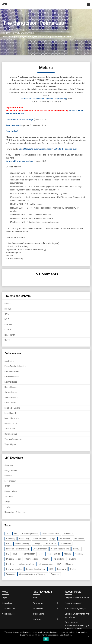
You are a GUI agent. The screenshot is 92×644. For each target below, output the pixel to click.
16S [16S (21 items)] (8, 534)
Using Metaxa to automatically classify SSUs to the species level (48, 149)
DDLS (7, 319)
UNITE (7, 340)
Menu (5, 4)
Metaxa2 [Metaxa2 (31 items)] (79, 554)
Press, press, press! (73, 603)
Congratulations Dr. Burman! (77, 598)
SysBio (7, 502)
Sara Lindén (10, 429)
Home (36, 598)
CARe (7, 314)
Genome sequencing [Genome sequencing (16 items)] (60, 549)
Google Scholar (11, 471)
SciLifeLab (9, 497)
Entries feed (7, 603)
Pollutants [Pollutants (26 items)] (72, 559)
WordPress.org (8, 614)
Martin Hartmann (12, 418)
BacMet (8, 304)
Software (37, 619)
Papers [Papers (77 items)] (46, 559)
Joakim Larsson (11, 397)
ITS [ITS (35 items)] (8, 554)
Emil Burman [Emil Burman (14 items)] (50, 544)
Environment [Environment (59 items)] (65, 544)
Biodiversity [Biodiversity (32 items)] (24, 539)
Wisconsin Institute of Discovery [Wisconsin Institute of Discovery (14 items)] (33, 574)
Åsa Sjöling (9, 361)
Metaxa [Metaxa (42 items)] (67, 554)
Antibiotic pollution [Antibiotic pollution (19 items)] (30, 534)
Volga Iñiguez (10, 444)
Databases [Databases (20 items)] (79, 539)
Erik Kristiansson (12, 377)
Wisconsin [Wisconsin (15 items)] (11, 574)
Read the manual (13, 125)
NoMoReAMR (10, 335)
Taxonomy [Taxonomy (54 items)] (61, 569)
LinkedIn (8, 476)
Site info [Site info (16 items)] (69, 564)
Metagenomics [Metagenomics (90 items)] (53, 554)
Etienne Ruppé (11, 382)
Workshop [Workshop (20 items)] (55, 574)
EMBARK (8, 324)
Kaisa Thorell (10, 403)
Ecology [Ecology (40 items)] (37, 544)
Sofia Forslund (11, 434)
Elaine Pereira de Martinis (15, 366)
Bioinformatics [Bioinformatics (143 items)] (40, 539)
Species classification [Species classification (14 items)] (35, 569)
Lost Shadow (10, 481)
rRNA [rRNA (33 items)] (59, 564)
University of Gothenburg (15, 512)
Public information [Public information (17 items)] (26, 564)
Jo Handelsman (11, 392)
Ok (46, 639)
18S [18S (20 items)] (16, 534)
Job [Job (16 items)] (41, 554)
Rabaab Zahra (11, 424)
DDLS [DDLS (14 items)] (9, 544)
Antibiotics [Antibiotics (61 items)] (68, 534)
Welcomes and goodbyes (76, 609)
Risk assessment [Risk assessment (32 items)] (45, 564)
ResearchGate (11, 491)
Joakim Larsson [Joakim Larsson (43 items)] (28, 554)
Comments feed (9, 609)
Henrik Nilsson (11, 387)
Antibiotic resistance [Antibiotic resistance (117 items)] (51, 534)
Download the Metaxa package (20, 119)
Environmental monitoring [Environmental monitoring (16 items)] (17, 549)
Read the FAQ (12, 131)
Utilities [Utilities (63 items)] (73, 569)
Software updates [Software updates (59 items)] (14, 569)
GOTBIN (8, 330)
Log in (4, 598)
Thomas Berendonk (13, 439)
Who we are (38, 603)
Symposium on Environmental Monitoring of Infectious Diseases (77, 625)
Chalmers (9, 465)
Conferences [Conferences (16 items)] (65, 539)
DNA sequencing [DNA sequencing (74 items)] (22, 544)
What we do (38, 609)
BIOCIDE (8, 309)
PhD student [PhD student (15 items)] (58, 559)
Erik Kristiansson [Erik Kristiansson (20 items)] (40, 549)
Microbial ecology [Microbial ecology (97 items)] (14, 559)
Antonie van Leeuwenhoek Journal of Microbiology (43, 99)
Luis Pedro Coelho (12, 408)
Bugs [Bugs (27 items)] (53, 539)
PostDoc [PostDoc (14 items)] (10, 564)
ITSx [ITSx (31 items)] (15, 554)
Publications (39, 614)
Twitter (8, 507)
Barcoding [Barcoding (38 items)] (11, 539)
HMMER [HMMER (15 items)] (77, 549)
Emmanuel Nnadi (12, 371)
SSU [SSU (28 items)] (51, 569)
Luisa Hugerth (10, 413)
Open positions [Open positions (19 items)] (32, 559)
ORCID (7, 486)
